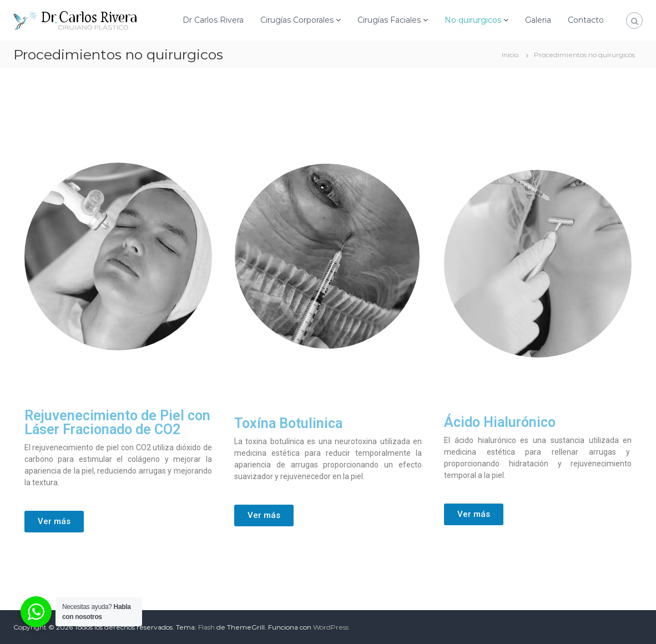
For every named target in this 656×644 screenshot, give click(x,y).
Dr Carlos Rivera (213, 20)
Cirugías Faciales (389, 20)
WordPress (331, 627)
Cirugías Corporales (297, 20)
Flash (206, 627)
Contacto (586, 20)
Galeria (538, 20)
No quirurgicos (473, 20)
